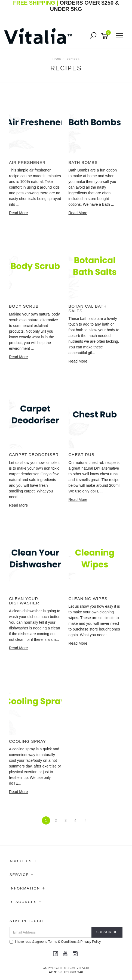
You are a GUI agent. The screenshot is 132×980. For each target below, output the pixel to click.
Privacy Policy (91, 942)
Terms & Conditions (62, 942)
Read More (18, 213)
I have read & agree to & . (56, 942)
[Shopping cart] (106, 36)
